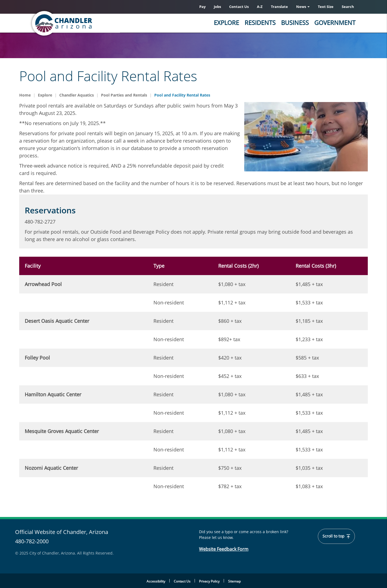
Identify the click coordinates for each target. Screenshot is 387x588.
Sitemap (234, 581)
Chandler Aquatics (77, 95)
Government (335, 22)
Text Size (326, 7)
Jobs (217, 7)
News (303, 7)
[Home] (84, 23)
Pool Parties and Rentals (124, 95)
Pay (202, 7)
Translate (279, 7)
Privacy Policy (209, 581)
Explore (226, 22)
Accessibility (156, 581)
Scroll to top (336, 536)
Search (348, 7)
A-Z (260, 7)
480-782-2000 (32, 541)
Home (25, 95)
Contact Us (239, 7)
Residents (260, 22)
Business (295, 22)
